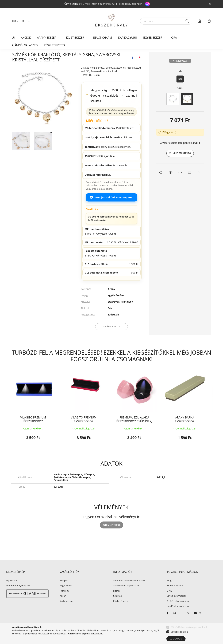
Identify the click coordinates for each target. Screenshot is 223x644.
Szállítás (117, 604)
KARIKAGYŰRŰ (128, 38)
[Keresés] (166, 21)
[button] (180, 161)
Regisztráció (66, 594)
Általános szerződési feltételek (129, 589)
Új (13, 38)
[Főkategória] (18, 56)
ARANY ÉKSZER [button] (47, 38)
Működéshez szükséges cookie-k (189, 627)
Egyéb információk (177, 604)
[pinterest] (140, 66)
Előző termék (180, 56)
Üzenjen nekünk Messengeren (112, 206)
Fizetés (117, 599)
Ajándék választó (25, 45)
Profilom (64, 599)
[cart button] (209, 21)
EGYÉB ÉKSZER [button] (153, 38)
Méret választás (175, 594)
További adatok (111, 335)
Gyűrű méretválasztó (178, 609)
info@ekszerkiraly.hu (103, 4)
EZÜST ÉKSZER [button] (75, 38)
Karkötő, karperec (64, 56)
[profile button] (200, 21)
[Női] (180, 87)
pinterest (189, 621)
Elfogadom (176, 639)
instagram (175, 621)
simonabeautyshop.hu (18, 594)
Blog (169, 589)
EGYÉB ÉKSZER (39, 56)
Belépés (64, 589)
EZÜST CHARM (103, 38)
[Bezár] (210, 4)
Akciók (26, 38)
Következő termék (200, 56)
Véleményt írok (112, 533)
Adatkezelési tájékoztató (126, 594)
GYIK (169, 599)
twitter (182, 621)
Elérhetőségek (121, 609)
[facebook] (133, 66)
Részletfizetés (54, 45)
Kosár (63, 604)
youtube (195, 621)
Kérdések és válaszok (178, 614)
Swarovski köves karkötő (93, 56)
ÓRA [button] (174, 38)
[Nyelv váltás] (14, 21)
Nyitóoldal (11, 589)
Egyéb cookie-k (179, 632)
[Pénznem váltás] (25, 21)
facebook (168, 621)
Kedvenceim (66, 609)
